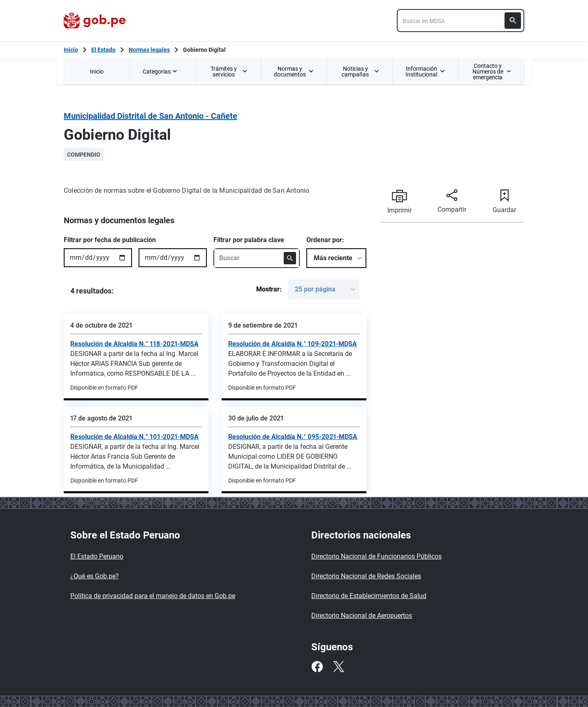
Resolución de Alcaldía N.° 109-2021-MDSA (293, 344)
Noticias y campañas (360, 72)
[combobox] (461, 21)
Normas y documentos (294, 72)
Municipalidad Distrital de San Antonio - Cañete (150, 116)
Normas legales (149, 50)
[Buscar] (513, 21)
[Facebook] (317, 667)
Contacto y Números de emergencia (492, 72)
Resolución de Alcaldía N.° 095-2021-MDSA (293, 437)
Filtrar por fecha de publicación (110, 240)
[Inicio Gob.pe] (71, 50)
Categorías (161, 72)
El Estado (103, 50)
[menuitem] (97, 71)
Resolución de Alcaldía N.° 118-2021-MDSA (134, 344)
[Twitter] (338, 667)
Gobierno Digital (204, 50)
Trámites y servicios (229, 72)
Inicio (97, 72)
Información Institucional (425, 72)
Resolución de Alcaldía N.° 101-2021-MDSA (134, 437)
